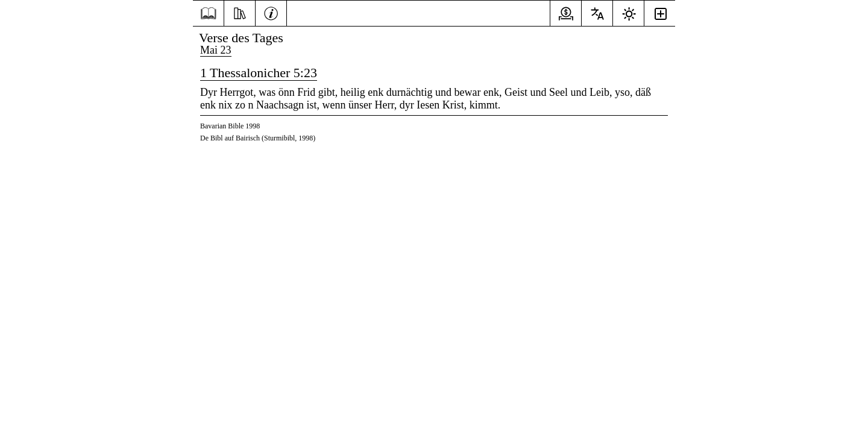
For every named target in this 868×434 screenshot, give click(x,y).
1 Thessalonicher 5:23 (259, 73)
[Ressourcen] (240, 12)
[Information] (271, 12)
